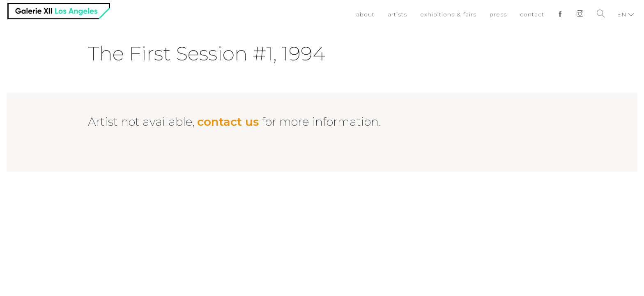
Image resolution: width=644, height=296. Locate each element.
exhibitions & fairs (447, 14)
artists (396, 14)
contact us (228, 122)
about (363, 14)
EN (622, 14)
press (498, 14)
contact (532, 14)
